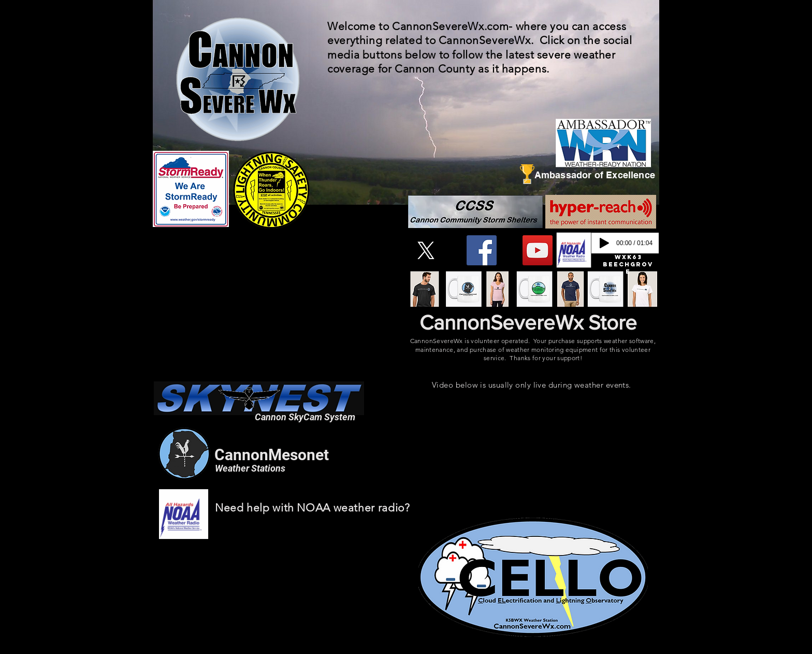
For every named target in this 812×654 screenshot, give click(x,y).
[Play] (604, 243)
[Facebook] (482, 250)
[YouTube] (538, 250)
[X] (426, 250)
